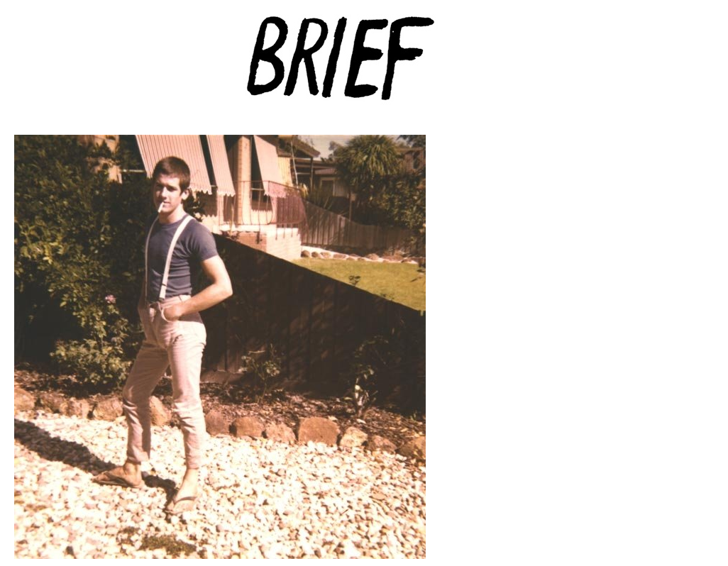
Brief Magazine (364, 67)
